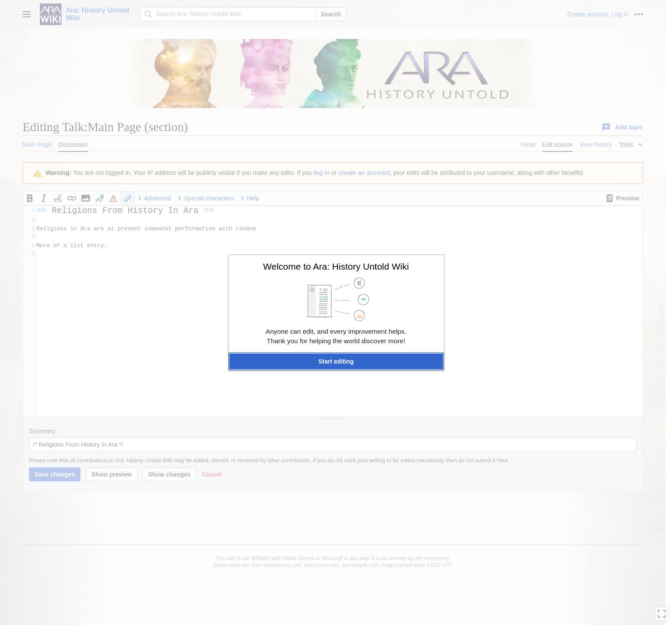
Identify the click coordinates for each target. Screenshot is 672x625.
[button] (336, 361)
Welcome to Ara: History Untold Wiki (336, 266)
